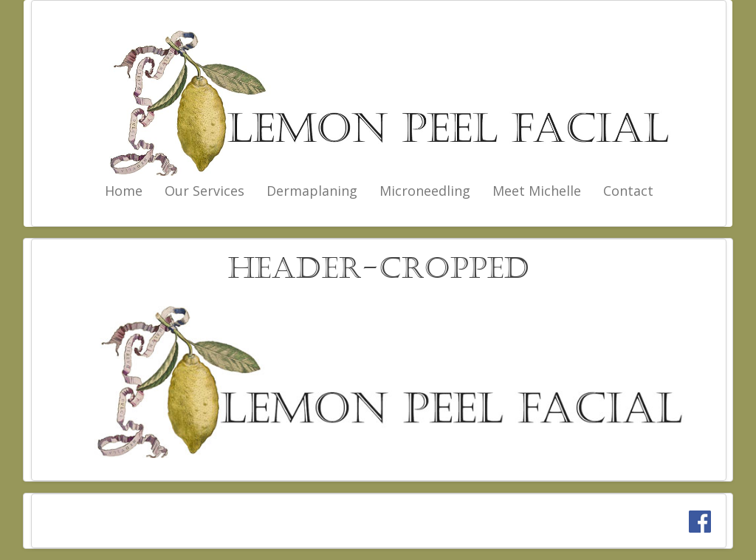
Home (124, 191)
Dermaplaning (312, 191)
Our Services (205, 191)
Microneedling (425, 191)
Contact (628, 191)
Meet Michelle (537, 191)
